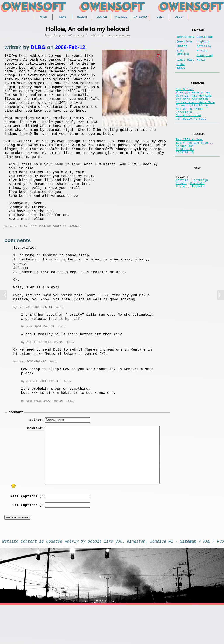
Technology (185, 39)
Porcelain (184, 128)
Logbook (79, 37)
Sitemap (188, 579)
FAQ (207, 579)
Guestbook (205, 39)
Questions (185, 44)
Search (102, 17)
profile (182, 206)
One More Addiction (192, 111)
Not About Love (188, 132)
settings (201, 206)
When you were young (193, 103)
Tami (22, 394)
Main (43, 17)
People (181, 210)
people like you (105, 579)
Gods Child (34, 374)
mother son (185, 167)
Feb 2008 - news (189, 158)
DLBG (38, 49)
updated (54, 579)
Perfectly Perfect (191, 136)
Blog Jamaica (183, 57)
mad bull (25, 339)
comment (16, 446)
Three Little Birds (192, 119)
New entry (123, 37)
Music (201, 66)
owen (30, 359)
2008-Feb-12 (70, 49)
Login (180, 214)
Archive (121, 17)
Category (141, 17)
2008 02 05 (185, 171)
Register (199, 214)
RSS (220, 579)
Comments (197, 210)
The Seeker (185, 99)
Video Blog (185, 66)
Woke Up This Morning (194, 107)
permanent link (15, 258)
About (179, 17)
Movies (202, 55)
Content (29, 579)
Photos (182, 50)
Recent (82, 17)
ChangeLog (205, 61)
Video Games (181, 74)
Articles (204, 50)
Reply (60, 339)
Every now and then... (195, 162)
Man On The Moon (189, 124)
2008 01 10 (185, 175)
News (63, 17)
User (160, 17)
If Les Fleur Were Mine (195, 115)
